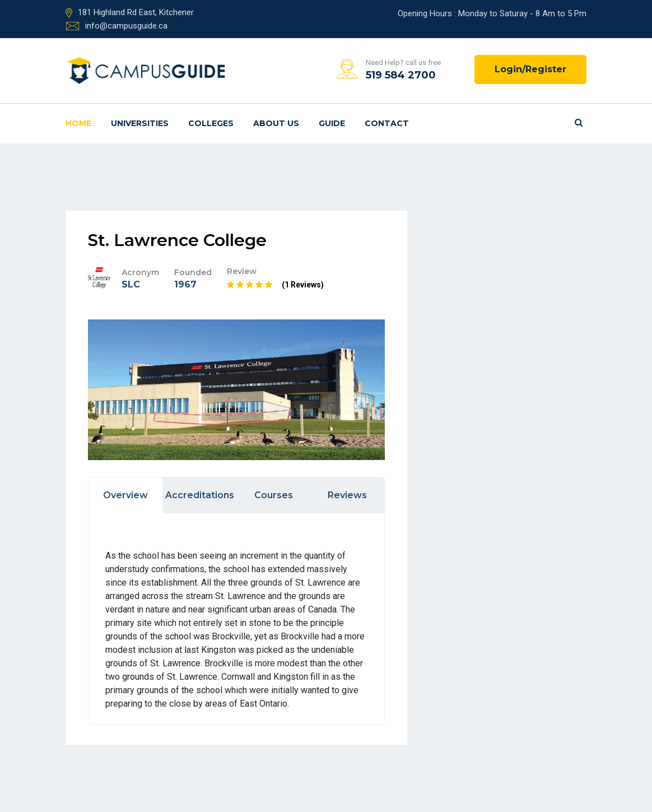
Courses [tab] (274, 495)
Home (78, 123)
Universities (140, 123)
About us (276, 123)
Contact (387, 123)
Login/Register (530, 69)
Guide (332, 123)
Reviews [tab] (347, 495)
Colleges (211, 123)
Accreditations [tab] (200, 495)
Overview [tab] (125, 495)
